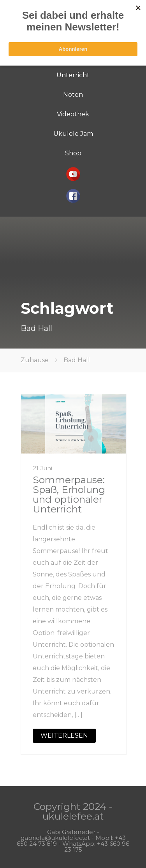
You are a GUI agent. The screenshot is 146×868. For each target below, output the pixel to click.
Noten (73, 95)
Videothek (73, 114)
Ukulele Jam (73, 134)
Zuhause (35, 360)
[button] (73, 174)
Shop (73, 153)
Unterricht (73, 75)
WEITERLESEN (64, 735)
